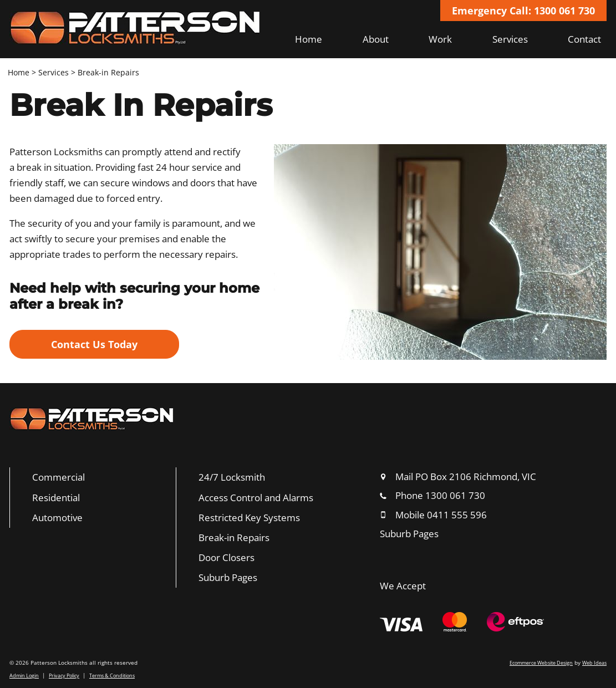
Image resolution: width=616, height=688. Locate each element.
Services (510, 39)
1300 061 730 (455, 495)
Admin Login (24, 676)
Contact (584, 39)
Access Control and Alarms (256, 498)
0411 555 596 (457, 515)
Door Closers (226, 557)
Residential (56, 498)
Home (309, 39)
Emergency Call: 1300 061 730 (523, 11)
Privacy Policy (64, 676)
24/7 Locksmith (232, 477)
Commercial (58, 477)
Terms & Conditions (112, 676)
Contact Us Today (94, 344)
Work (440, 39)
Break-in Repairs (108, 72)
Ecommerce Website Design (541, 663)
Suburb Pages (228, 577)
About (376, 39)
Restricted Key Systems (249, 518)
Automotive (57, 518)
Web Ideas (594, 663)
